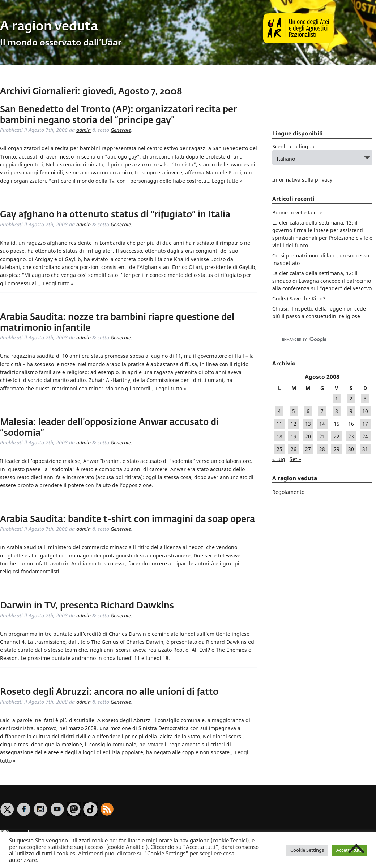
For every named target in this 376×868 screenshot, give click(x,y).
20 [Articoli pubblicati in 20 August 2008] (308, 436)
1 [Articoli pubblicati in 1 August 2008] (337, 398)
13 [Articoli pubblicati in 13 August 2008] (308, 424)
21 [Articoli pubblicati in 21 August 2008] (322, 436)
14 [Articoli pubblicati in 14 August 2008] (322, 424)
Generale (121, 130)
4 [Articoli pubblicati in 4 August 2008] (279, 411)
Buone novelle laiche (297, 212)
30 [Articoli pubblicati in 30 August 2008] (351, 449)
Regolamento (288, 492)
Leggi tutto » (227, 181)
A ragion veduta (49, 27)
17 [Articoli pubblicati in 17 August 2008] (365, 424)
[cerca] (315, 340)
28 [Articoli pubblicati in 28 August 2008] (322, 449)
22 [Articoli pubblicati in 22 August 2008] (337, 436)
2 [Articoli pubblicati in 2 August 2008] (351, 398)
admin (84, 130)
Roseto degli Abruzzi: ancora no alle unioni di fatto (109, 692)
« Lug (279, 459)
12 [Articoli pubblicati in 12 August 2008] (294, 424)
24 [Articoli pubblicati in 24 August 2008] (365, 436)
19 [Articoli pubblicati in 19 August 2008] (294, 436)
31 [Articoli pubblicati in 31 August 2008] (365, 449)
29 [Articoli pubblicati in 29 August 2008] (337, 449)
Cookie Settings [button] (307, 850)
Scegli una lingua (293, 146)
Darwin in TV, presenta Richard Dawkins (87, 606)
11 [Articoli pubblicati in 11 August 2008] (279, 424)
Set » (295, 459)
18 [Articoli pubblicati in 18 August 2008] (279, 436)
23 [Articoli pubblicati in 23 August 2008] (351, 436)
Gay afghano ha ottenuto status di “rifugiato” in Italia (115, 215)
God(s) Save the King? (299, 298)
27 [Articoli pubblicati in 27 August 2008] (308, 449)
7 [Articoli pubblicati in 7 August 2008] (322, 411)
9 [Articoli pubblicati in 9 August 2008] (351, 411)
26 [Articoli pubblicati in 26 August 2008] (294, 449)
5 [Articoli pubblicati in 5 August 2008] (294, 411)
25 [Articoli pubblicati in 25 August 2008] (279, 449)
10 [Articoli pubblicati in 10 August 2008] (365, 411)
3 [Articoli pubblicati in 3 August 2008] (365, 398)
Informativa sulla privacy (302, 180)
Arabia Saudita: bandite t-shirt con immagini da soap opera (127, 520)
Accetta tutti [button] (349, 850)
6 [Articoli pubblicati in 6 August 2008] (308, 411)
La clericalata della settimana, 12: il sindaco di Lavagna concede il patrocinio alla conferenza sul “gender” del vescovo (322, 281)
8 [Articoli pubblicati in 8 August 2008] (337, 411)
